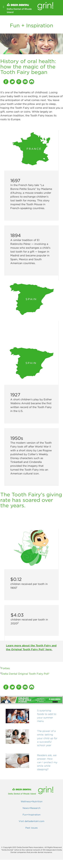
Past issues (31, 828)
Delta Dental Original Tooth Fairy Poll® (25, 674)
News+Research (32, 808)
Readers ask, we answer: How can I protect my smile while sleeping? (47, 762)
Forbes (5, 668)
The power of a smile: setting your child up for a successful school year (47, 738)
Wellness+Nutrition (32, 801)
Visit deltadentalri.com (31, 821)
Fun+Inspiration (32, 815)
